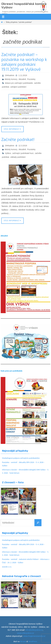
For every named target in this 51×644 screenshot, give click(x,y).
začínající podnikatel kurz (23, 153)
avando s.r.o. (7, 567)
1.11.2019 (23, 75)
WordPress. (33, 641)
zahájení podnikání (18, 87)
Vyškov (8, 153)
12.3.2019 (23, 146)
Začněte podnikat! (18, 140)
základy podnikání (18, 157)
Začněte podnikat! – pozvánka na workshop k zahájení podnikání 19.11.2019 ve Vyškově (24, 62)
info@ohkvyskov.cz (34, 630)
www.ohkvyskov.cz (26, 633)
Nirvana (23, 641)
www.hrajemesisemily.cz (34, 636)
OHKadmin (10, 75)
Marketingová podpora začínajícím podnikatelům (21, 458)
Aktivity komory (11, 79)
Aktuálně (22, 79)
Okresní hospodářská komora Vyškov (24, 6)
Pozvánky (31, 79)
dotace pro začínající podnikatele (19, 83)
